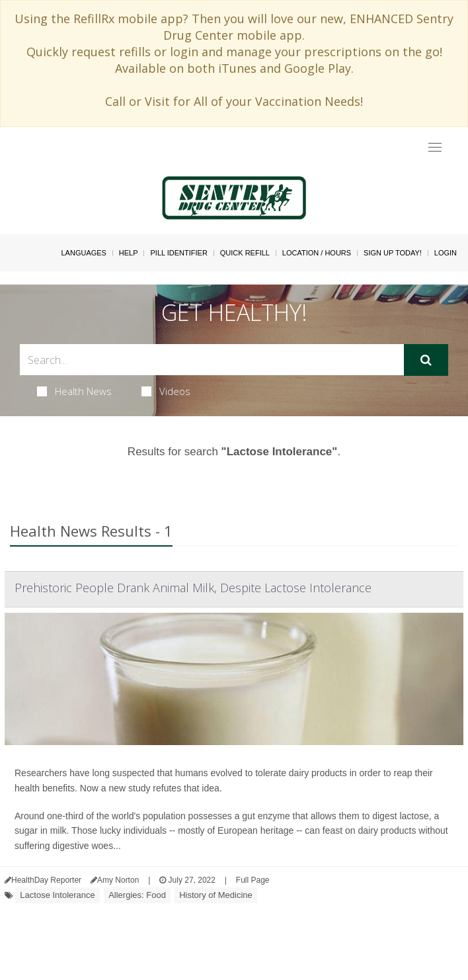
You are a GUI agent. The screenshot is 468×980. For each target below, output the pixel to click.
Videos (166, 391)
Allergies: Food (137, 895)
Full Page (253, 880)
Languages (83, 253)
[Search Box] (212, 360)
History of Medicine (216, 895)
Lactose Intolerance (57, 895)
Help (129, 253)
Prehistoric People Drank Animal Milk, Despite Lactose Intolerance (193, 588)
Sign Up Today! (393, 253)
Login (446, 253)
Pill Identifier (178, 253)
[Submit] (426, 360)
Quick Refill (245, 253)
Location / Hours (317, 253)
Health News (74, 391)
